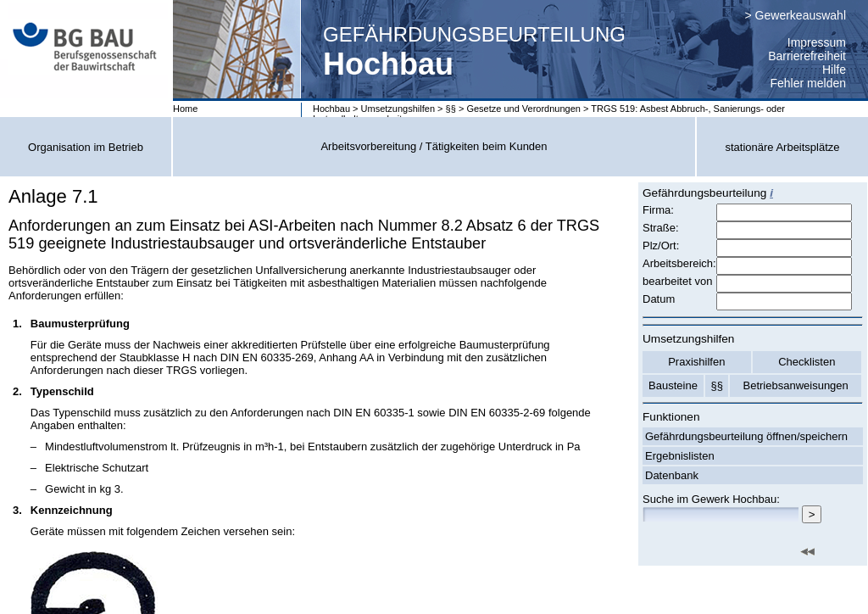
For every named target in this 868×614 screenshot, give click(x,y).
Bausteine (673, 385)
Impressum (817, 42)
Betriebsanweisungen (796, 385)
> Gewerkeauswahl (796, 15)
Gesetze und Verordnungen (523, 109)
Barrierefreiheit (807, 56)
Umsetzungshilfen (398, 109)
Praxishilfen (696, 362)
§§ (451, 109)
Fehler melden (809, 83)
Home (185, 109)
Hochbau (331, 109)
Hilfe (834, 70)
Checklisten (807, 362)
